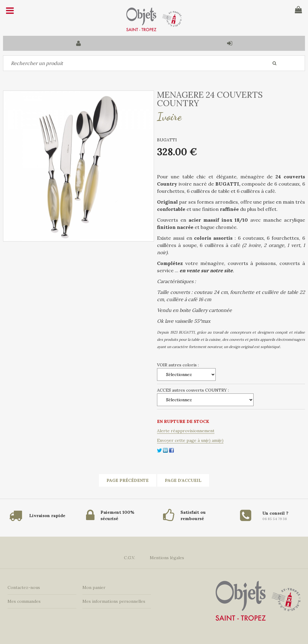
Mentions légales (167, 558)
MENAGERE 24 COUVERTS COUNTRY (210, 99)
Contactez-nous (24, 587)
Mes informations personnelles (114, 601)
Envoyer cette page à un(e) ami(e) (190, 440)
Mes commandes (24, 601)
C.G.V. (129, 558)
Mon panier (94, 587)
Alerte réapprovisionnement (186, 431)
